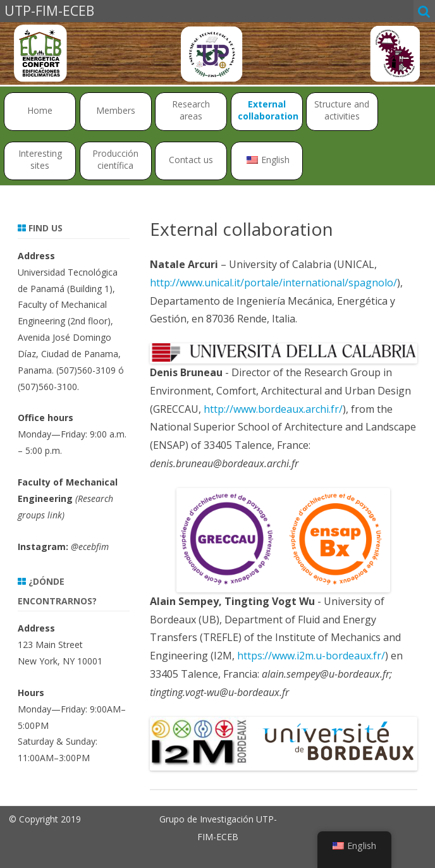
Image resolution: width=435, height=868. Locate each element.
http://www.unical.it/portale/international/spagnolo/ (273, 283)
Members (116, 110)
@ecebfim (90, 547)
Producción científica (115, 159)
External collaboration (268, 110)
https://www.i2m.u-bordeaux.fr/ (311, 656)
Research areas (191, 110)
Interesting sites (40, 159)
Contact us (191, 160)
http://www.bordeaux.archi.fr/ (273, 409)
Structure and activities (342, 110)
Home (40, 110)
